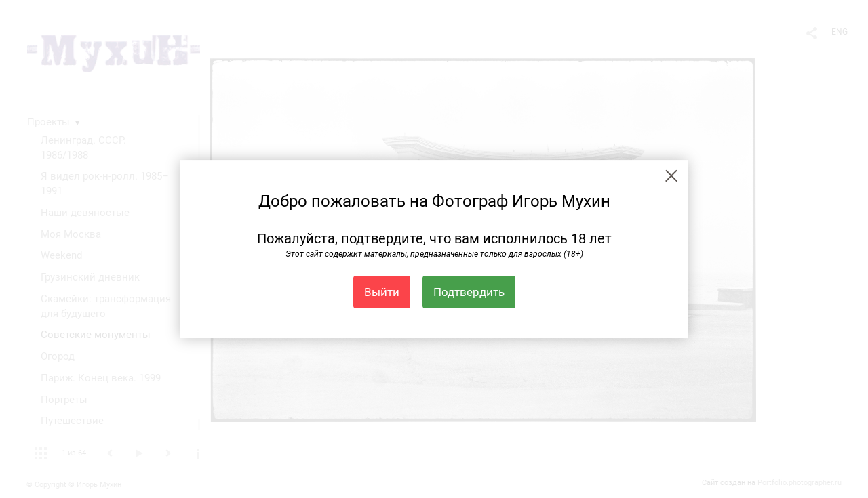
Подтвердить (469, 292)
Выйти (382, 292)
